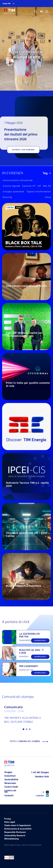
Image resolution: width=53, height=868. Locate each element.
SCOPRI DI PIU (40, 640)
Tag (47, 173)
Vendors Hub (42, 777)
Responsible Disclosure (15, 832)
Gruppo (8, 772)
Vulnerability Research (15, 836)
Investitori (10, 776)
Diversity (8, 197)
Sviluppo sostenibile (13, 192)
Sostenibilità (11, 780)
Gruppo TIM (6, 4)
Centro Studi (11, 787)
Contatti (9, 796)
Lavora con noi (10, 791)
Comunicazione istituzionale (18, 180)
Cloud (48, 197)
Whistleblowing (11, 839)
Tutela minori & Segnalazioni (18, 825)
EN (42, 12)
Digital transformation (39, 192)
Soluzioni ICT (29, 186)
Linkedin (42, 795)
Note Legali (10, 822)
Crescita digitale (12, 186)
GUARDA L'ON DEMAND (23, 150)
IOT (40, 186)
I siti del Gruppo (40, 772)
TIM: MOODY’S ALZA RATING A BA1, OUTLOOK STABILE (23, 720)
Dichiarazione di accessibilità (18, 829)
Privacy (8, 819)
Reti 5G (47, 186)
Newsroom (10, 783)
